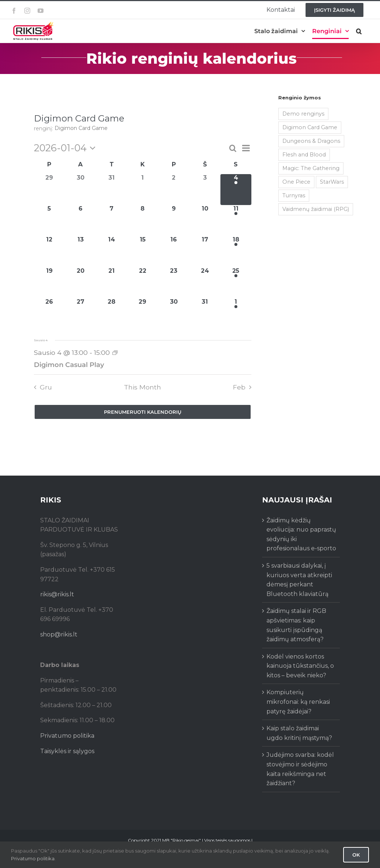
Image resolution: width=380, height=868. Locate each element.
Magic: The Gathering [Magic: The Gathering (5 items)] (311, 168)
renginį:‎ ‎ (44, 128)
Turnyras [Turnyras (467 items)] (294, 195)
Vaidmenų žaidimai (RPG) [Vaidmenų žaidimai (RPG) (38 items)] (316, 209)
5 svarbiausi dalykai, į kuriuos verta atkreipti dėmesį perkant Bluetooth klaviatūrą (299, 580)
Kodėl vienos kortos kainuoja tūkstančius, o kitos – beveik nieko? (300, 666)
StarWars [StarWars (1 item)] (332, 182)
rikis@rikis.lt (57, 594)
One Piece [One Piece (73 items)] (296, 182)
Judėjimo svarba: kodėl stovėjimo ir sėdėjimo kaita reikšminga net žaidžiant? (300, 769)
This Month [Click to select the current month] (142, 387)
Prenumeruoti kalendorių (143, 412)
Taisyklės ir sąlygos (67, 751)
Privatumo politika (67, 736)
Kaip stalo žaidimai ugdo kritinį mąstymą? (299, 733)
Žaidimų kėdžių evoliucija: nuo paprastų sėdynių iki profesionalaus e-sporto (301, 534)
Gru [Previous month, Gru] (46, 387)
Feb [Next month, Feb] (239, 387)
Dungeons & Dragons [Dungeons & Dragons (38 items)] (311, 141)
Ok (356, 855)
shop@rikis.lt (59, 634)
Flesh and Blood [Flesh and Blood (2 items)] (304, 155)
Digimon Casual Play (69, 365)
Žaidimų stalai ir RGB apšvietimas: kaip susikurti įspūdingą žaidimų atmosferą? (296, 625)
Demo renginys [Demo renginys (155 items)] (303, 114)
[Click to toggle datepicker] (67, 148)
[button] (359, 31)
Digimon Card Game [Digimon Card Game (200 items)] (310, 127)
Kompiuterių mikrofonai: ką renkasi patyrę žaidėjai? (298, 702)
